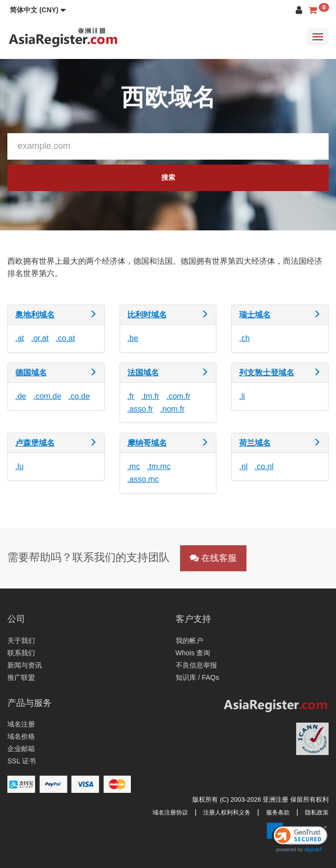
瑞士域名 (255, 315)
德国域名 (31, 373)
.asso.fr (140, 409)
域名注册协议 (170, 812)
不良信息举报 (196, 665)
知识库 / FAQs (198, 677)
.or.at (40, 338)
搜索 (168, 177)
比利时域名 (147, 315)
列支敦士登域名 (267, 373)
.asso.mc (143, 479)
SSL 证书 (22, 761)
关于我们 (21, 641)
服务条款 (278, 812)
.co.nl (264, 466)
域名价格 (21, 736)
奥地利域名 (35, 315)
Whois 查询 (193, 653)
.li (242, 396)
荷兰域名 (255, 443)
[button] (38, 10)
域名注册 (21, 724)
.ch (244, 338)
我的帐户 (189, 641)
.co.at (65, 338)
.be (133, 338)
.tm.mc (159, 466)
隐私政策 (317, 812)
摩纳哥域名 (147, 443)
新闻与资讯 (25, 665)
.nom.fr (173, 409)
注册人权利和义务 (227, 812)
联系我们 (21, 653)
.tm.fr (150, 396)
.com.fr (178, 396)
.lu (19, 466)
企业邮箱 (21, 749)
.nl (243, 466)
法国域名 (143, 373)
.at (20, 338)
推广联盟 (21, 677)
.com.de (47, 396)
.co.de (79, 396)
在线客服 (213, 558)
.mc (134, 466)
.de (21, 396)
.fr (131, 396)
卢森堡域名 (35, 443)
